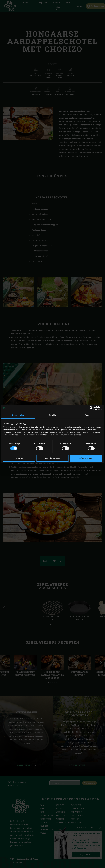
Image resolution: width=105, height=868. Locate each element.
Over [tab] (87, 415)
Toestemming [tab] (18, 415)
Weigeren (19, 458)
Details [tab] (53, 415)
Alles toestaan (86, 458)
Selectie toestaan (52, 458)
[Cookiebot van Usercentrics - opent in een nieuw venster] (91, 408)
